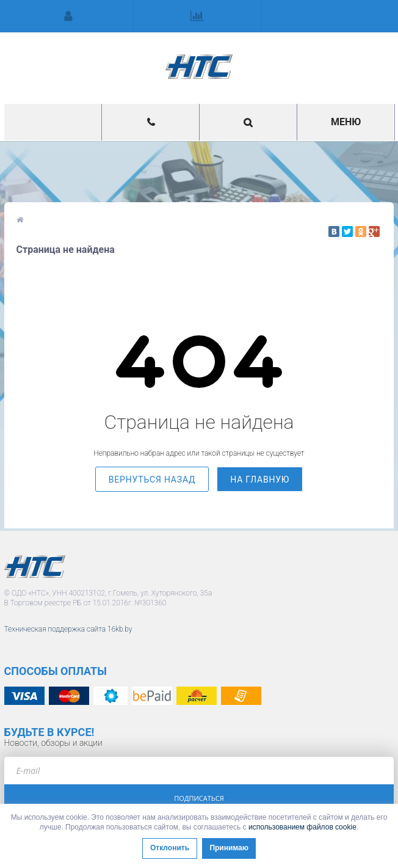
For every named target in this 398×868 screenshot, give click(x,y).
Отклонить (170, 848)
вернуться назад (152, 480)
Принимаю (229, 848)
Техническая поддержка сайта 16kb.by (68, 629)
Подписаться (199, 798)
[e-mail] (199, 771)
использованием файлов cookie (302, 827)
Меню (346, 122)
